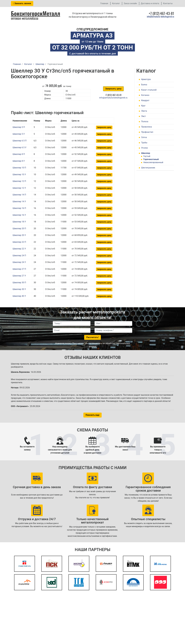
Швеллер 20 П (19, 228)
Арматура (146, 79)
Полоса (145, 121)
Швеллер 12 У (19, 188)
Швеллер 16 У (19, 215)
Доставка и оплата (150, 3)
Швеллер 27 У (19, 276)
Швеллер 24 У (19, 262)
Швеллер (146, 153)
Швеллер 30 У (19, 289)
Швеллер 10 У (19, 174)
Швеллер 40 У (19, 296)
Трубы (144, 143)
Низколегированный (153, 162)
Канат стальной (149, 90)
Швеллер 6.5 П (20, 141)
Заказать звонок (22, 3)
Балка (144, 85)
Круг (143, 106)
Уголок (145, 148)
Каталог (116, 3)
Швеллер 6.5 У (19, 147)
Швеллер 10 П (19, 168)
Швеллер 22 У (19, 249)
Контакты (168, 3)
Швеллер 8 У (19, 161)
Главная (104, 3)
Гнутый (147, 156)
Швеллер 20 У (19, 235)
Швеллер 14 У (19, 201)
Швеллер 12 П (19, 181)
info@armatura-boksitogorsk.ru (160, 16)
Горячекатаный (151, 159)
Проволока (147, 127)
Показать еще (92, 415)
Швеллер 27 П (19, 269)
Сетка (144, 137)
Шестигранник (148, 168)
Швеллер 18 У (19, 222)
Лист (144, 116)
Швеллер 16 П (19, 208)
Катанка (145, 95)
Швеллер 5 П (19, 127)
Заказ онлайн (130, 3)
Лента (144, 111)
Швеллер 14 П (19, 195)
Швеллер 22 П (19, 242)
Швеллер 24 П (19, 256)
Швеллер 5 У (19, 134)
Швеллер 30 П (19, 283)
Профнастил (147, 132)
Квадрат (145, 100)
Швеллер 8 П (19, 154)
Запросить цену (113, 89)
